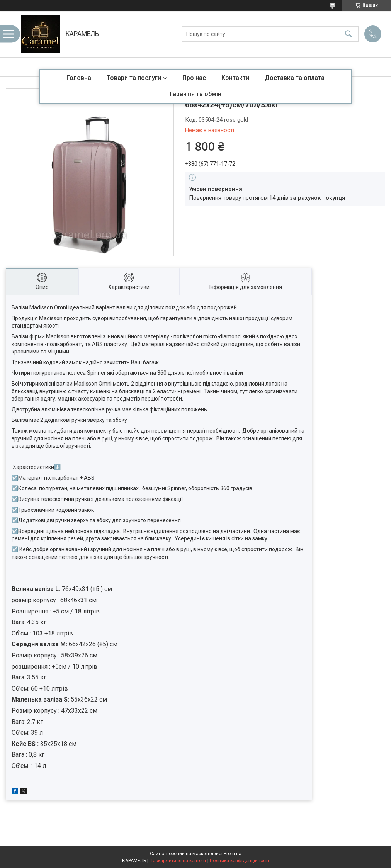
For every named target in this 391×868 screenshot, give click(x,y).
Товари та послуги (134, 78)
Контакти (235, 78)
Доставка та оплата (295, 78)
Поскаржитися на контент (178, 861)
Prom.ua (233, 854)
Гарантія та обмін (196, 94)
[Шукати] (348, 34)
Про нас (194, 78)
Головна (79, 78)
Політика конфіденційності (239, 861)
